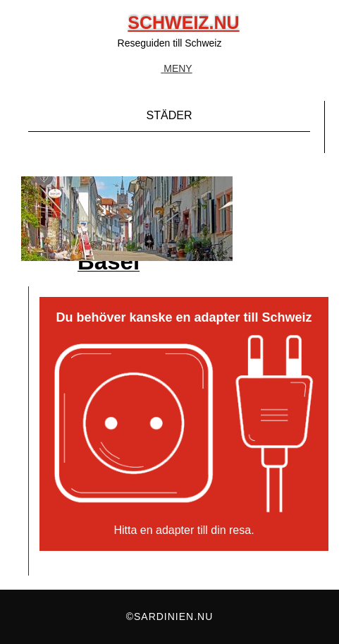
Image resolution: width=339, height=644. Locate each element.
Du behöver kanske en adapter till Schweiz (184, 318)
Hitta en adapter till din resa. (184, 530)
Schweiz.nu (183, 23)
